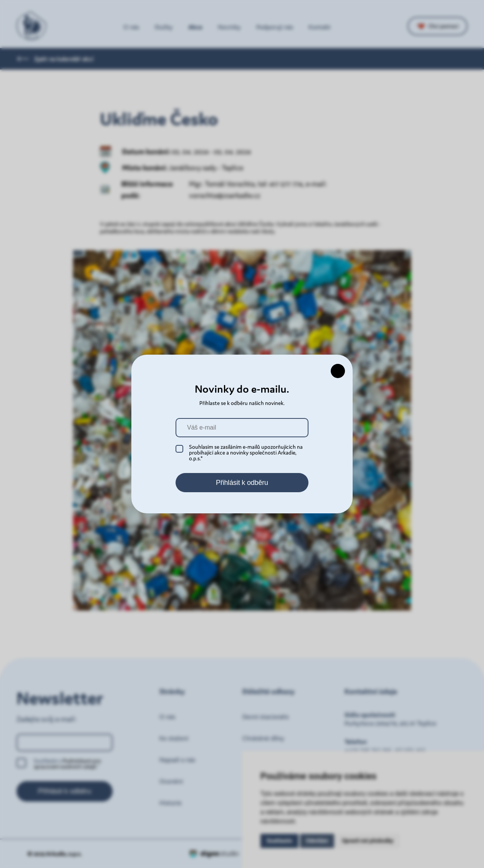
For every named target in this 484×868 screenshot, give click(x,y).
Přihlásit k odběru (242, 483)
